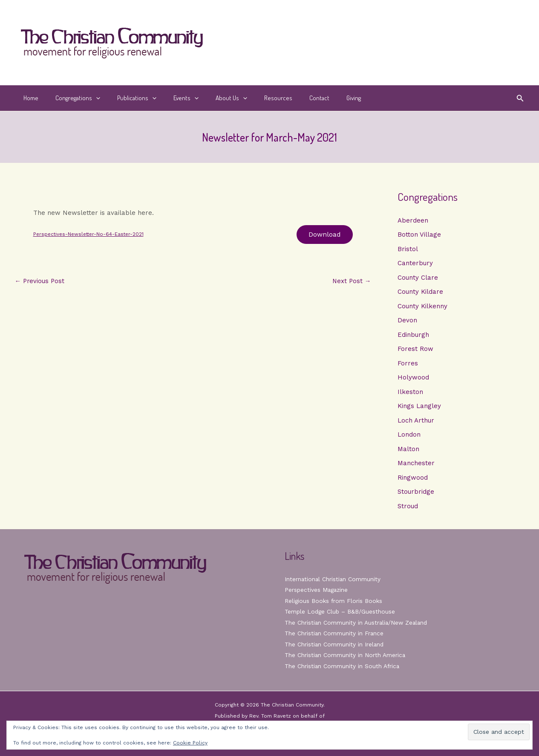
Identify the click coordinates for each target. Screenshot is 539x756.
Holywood (413, 379)
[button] (90, 98)
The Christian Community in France (335, 633)
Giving (322, 98)
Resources (255, 98)
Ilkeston (410, 393)
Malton (408, 451)
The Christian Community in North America (346, 655)
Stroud (408, 508)
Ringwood (413, 479)
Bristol (408, 249)
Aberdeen (413, 220)
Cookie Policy (190, 743)
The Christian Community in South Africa (343, 666)
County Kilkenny (422, 307)
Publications (126, 98)
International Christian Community (333, 579)
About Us (212, 98)
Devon (407, 321)
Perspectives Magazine (317, 590)
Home (29, 98)
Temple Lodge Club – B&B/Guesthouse (341, 611)
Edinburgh (413, 336)
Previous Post (40, 282)
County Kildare (420, 293)
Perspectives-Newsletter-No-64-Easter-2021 (91, 235)
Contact (292, 98)
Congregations (71, 98)
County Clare (418, 278)
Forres (408, 364)
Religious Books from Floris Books (334, 601)
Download (324, 235)
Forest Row (415, 350)
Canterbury (415, 264)
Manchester (416, 465)
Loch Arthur (416, 422)
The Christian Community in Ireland (335, 644)
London (409, 436)
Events (171, 98)
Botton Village (419, 235)
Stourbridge (416, 494)
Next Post (351, 282)
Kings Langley (419, 408)
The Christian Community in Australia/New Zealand (357, 623)
